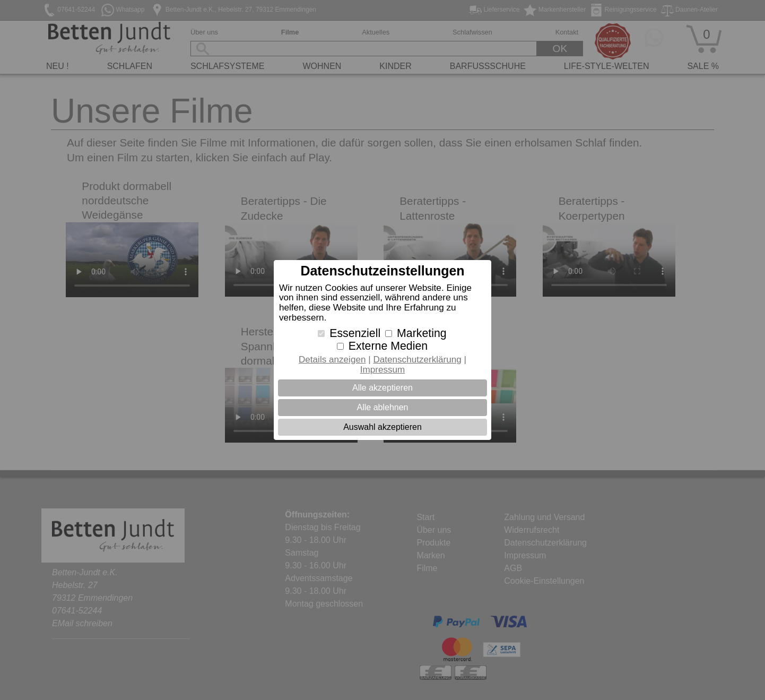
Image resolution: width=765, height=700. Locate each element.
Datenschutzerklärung (417, 360)
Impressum (383, 370)
